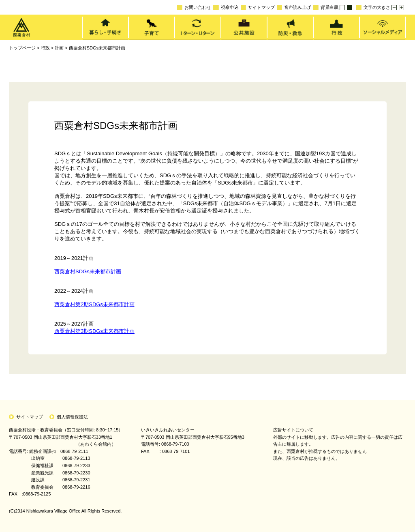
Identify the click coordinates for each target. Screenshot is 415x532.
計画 (59, 48)
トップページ (22, 48)
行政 (45, 48)
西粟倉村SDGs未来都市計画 (97, 48)
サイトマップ (258, 8)
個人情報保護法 (72, 417)
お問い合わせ (194, 8)
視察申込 (226, 8)
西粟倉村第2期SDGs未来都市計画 (94, 304)
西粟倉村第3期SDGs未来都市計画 (94, 331)
